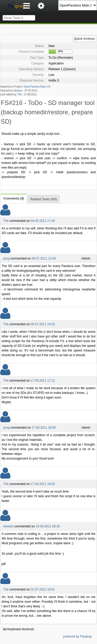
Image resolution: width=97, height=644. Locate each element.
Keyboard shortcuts (19, 629)
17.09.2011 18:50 (43, 484)
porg (6, 258)
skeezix (18, 91)
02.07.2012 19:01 (43, 589)
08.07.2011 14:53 (43, 324)
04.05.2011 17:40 (43, 221)
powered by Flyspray (77, 636)
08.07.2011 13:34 (44, 258)
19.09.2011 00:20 (48, 526)
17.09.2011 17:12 (43, 381)
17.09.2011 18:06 (44, 428)
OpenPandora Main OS (37, 87)
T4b (19, 94)
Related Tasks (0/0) (44, 199)
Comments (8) (14, 198)
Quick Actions (84, 39)
